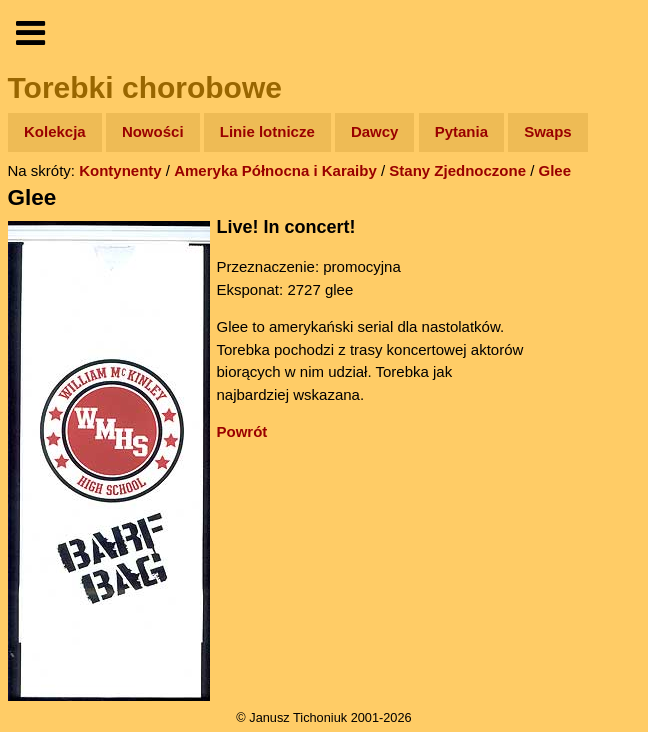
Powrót (242, 431)
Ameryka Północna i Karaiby (275, 170)
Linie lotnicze (267, 131)
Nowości (153, 131)
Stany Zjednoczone (457, 170)
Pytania (461, 131)
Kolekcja (55, 131)
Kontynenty (120, 170)
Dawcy (375, 131)
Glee (555, 170)
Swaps (548, 131)
